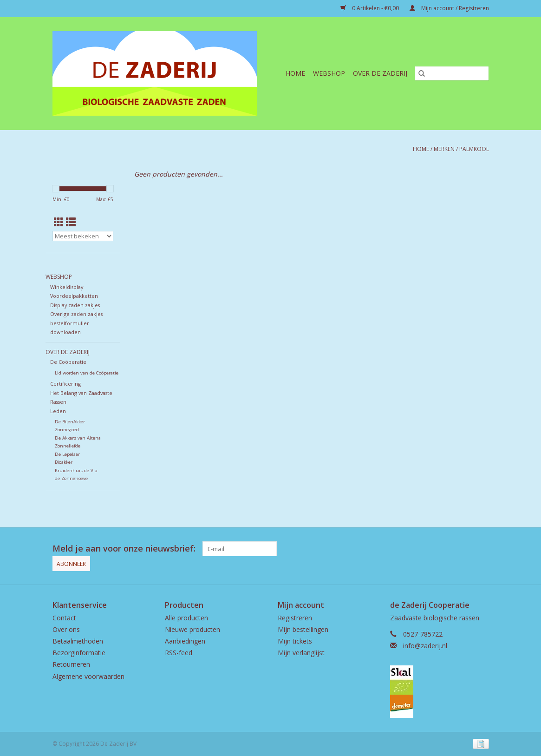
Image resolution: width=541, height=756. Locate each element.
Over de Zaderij (380, 73)
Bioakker (64, 462)
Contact (64, 618)
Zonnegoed (67, 430)
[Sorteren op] (83, 236)
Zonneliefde (68, 446)
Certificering (65, 384)
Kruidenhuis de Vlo (76, 470)
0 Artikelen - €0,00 (370, 8)
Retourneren (71, 664)
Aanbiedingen (185, 641)
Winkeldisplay (67, 287)
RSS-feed (179, 653)
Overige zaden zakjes (76, 314)
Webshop (329, 73)
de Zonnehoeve (71, 478)
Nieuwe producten (192, 629)
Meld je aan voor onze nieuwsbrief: (124, 549)
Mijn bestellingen (303, 629)
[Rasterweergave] (59, 222)
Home (295, 73)
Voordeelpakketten (74, 296)
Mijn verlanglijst (301, 653)
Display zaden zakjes (75, 305)
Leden (58, 411)
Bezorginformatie (79, 653)
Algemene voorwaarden (88, 676)
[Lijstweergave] (71, 222)
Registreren (295, 618)
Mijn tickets (295, 641)
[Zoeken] (452, 73)
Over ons (66, 629)
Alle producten (186, 618)
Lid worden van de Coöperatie (87, 373)
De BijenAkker (70, 422)
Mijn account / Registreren (449, 8)
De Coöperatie (68, 362)
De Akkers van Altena (78, 438)
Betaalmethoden (78, 641)
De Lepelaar (67, 454)
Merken (444, 149)
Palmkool (474, 149)
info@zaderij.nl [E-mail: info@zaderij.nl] (425, 646)
